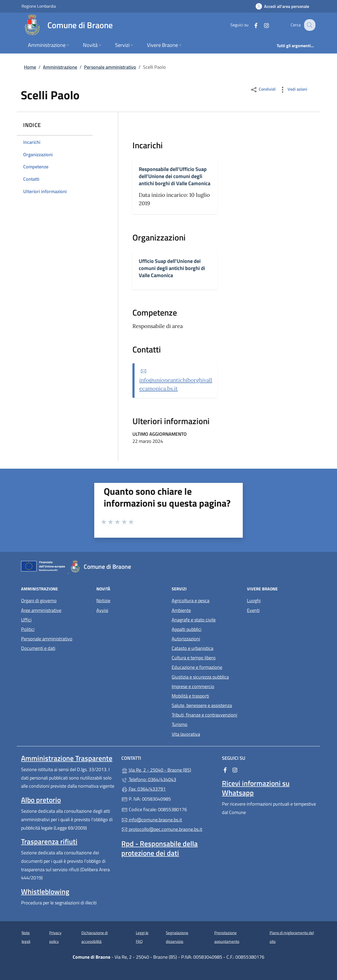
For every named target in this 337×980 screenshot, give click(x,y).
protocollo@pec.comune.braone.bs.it (162, 829)
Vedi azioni (293, 90)
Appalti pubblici (187, 629)
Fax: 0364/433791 (143, 789)
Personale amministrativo (110, 67)
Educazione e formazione (197, 667)
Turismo (180, 724)
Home (30, 67)
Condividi (263, 90)
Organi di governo (39, 601)
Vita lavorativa (186, 734)
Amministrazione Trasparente (67, 758)
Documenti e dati (38, 648)
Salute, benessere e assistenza (202, 705)
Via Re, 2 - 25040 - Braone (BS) (168, 769)
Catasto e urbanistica (192, 648)
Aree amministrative (41, 610)
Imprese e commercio (193, 686)
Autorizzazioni (186, 639)
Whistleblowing (45, 891)
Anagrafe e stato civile (194, 620)
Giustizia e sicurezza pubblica (200, 677)
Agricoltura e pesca (190, 601)
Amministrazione (60, 67)
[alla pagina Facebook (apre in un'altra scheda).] (252, 25)
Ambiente (181, 610)
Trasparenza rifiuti (49, 841)
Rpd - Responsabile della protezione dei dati (160, 848)
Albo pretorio (41, 800)
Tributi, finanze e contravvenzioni (204, 715)
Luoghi (254, 601)
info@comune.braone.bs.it (152, 820)
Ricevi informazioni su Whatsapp (256, 788)
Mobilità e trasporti (190, 696)
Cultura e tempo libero (194, 658)
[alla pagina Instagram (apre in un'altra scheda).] (262, 25)
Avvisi (102, 610)
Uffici (26, 620)
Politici (28, 629)
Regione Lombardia (39, 6)
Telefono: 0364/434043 (149, 779)
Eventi (253, 610)
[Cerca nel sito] (309, 25)
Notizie (103, 601)
